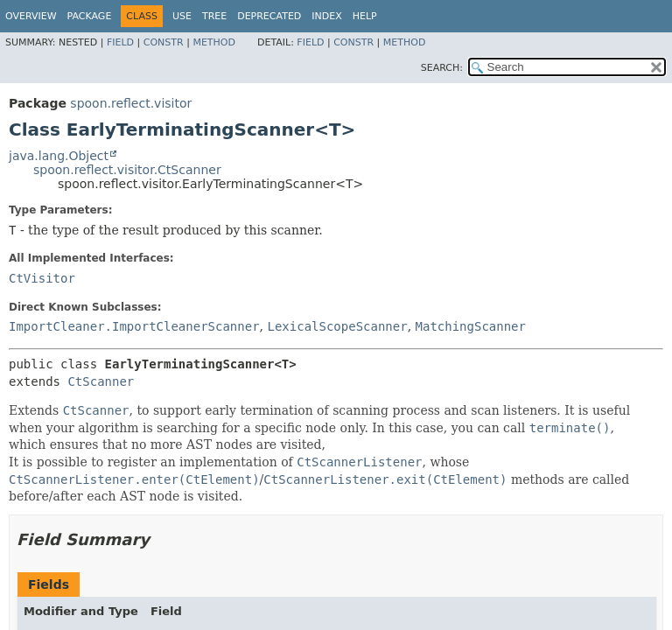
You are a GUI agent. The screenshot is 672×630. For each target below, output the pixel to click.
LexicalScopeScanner (337, 326)
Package (90, 16)
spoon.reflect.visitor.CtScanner (127, 170)
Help (365, 16)
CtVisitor (42, 278)
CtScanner (101, 381)
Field (120, 42)
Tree (214, 16)
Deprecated (269, 16)
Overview (31, 16)
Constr (164, 42)
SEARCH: (442, 68)
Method (214, 42)
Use (182, 16)
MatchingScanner (471, 326)
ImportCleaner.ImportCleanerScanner (134, 326)
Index (326, 16)
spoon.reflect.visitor (131, 103)
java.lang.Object (59, 156)
